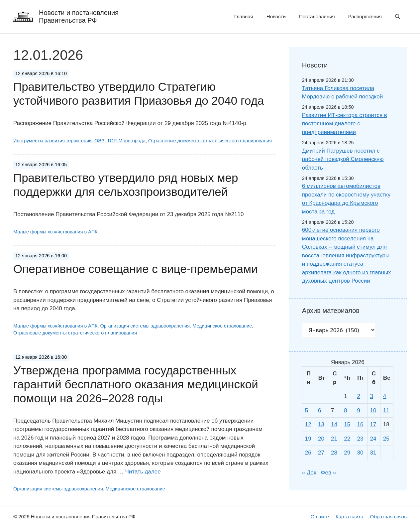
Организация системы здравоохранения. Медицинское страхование (176, 326)
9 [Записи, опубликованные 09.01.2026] (358, 410)
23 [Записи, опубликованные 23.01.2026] (360, 439)
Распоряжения (365, 16)
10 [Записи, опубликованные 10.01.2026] (373, 410)
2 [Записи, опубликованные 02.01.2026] (358, 396)
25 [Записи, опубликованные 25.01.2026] (386, 439)
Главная (244, 16)
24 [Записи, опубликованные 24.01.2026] (373, 439)
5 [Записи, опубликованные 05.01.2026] (307, 410)
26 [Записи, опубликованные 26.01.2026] (308, 453)
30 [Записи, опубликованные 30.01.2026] (360, 453)
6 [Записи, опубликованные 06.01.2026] (319, 410)
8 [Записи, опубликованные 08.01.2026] (345, 410)
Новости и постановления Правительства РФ (79, 16)
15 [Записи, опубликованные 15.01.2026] (347, 424)
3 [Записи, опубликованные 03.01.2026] (372, 396)
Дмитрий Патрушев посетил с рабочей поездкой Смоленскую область (343, 159)
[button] (398, 17)
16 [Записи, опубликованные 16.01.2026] (360, 424)
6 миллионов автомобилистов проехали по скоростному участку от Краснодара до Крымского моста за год (346, 199)
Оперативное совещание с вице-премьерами (136, 269)
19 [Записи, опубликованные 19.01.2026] (308, 439)
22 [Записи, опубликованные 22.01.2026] (347, 439)
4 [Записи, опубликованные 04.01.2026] (385, 396)
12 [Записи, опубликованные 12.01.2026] (308, 424)
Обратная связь (388, 517)
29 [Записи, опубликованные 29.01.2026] (347, 453)
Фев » (329, 473)
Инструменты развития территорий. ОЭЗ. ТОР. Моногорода (79, 141)
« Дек (309, 473)
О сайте (320, 517)
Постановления (317, 16)
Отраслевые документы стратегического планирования (210, 141)
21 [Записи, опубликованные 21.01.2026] (334, 439)
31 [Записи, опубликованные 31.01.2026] (373, 453)
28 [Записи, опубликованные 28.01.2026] (334, 453)
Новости (276, 16)
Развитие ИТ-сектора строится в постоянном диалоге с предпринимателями (345, 124)
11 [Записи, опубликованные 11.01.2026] (386, 410)
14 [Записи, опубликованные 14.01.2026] (334, 424)
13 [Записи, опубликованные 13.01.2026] (321, 424)
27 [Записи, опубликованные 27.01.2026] (321, 453)
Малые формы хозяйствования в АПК (55, 232)
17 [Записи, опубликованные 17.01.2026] (373, 424)
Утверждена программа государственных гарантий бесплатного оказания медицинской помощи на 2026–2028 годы (136, 384)
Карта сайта (350, 517)
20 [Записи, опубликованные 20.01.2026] (321, 439)
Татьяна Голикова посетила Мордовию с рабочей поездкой (342, 93)
